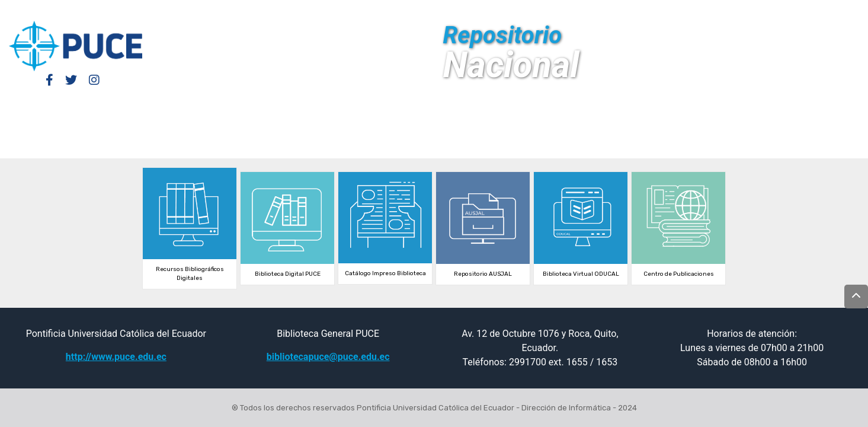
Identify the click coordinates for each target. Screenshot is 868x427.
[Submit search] (771, 11)
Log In (699, 10)
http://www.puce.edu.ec (116, 357)
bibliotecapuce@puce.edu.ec (328, 357)
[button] (753, 11)
